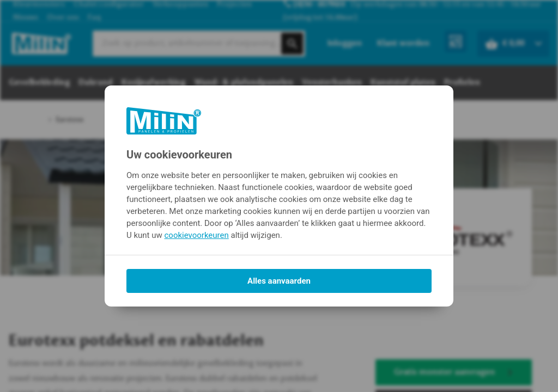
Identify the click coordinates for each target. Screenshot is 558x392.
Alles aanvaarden (279, 281)
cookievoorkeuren (197, 235)
